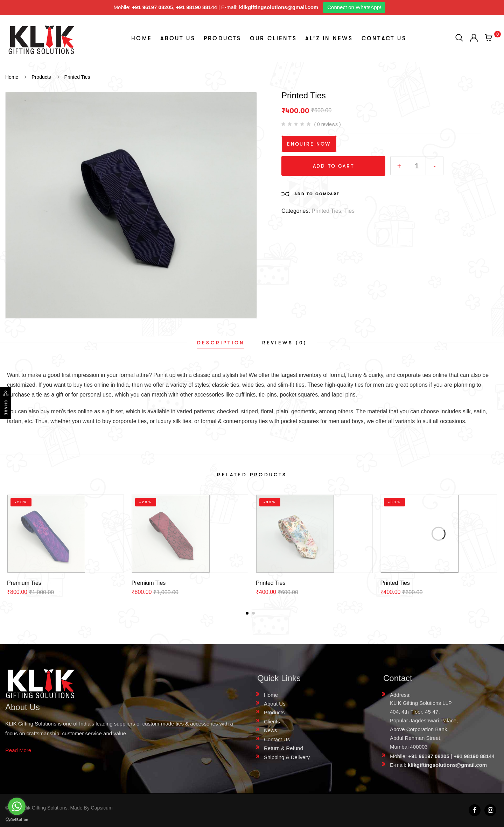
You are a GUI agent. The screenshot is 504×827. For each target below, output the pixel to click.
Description (221, 343)
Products (223, 38)
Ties (349, 211)
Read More (18, 750)
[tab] (221, 343)
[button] (247, 613)
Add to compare (317, 194)
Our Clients (273, 38)
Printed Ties (326, 211)
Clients (272, 721)
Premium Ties (24, 583)
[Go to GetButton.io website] (17, 820)
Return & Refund (283, 748)
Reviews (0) (285, 343)
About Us (178, 38)
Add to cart (334, 166)
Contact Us (384, 38)
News (271, 730)
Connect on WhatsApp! (354, 7)
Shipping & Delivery (287, 757)
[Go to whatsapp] (17, 806)
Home (142, 38)
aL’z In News (329, 38)
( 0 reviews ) (327, 124)
